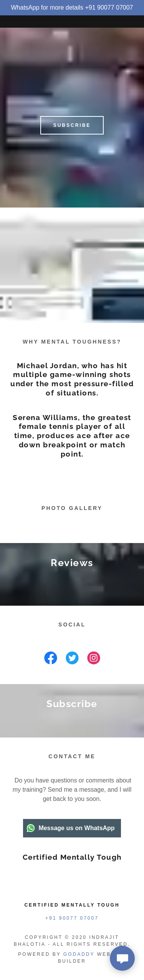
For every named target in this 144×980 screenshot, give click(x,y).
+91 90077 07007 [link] (72, 918)
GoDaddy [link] (79, 954)
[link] (51, 659)
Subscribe (72, 125)
